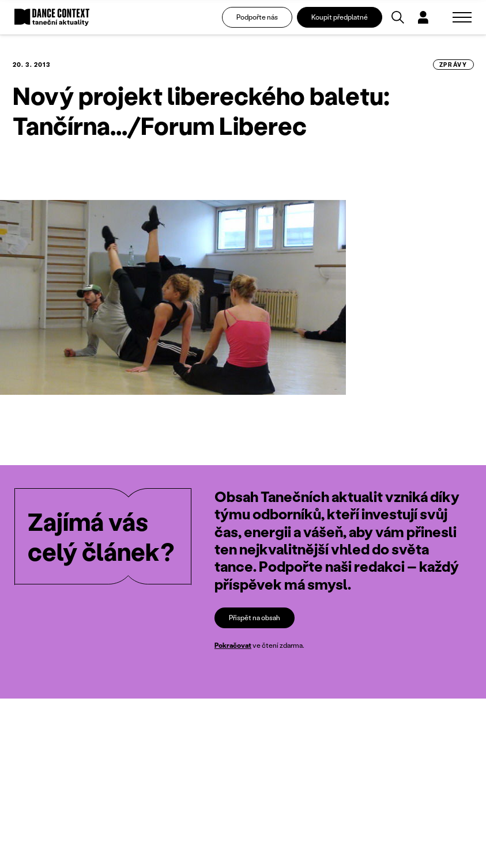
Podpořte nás (257, 17)
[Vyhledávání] (398, 17)
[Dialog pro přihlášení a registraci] (423, 17)
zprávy (453, 65)
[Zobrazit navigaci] (462, 17)
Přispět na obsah (255, 618)
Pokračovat (233, 646)
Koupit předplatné (340, 17)
